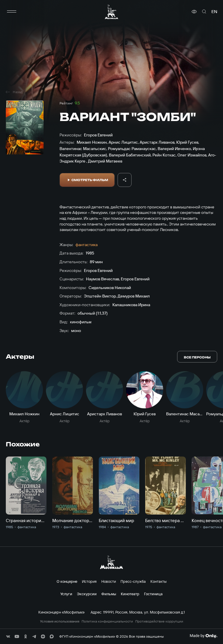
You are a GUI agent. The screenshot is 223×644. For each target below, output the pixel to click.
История (89, 581)
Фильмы (109, 594)
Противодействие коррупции (159, 621)
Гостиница (153, 594)
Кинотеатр (130, 594)
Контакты (159, 581)
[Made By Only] (203, 636)
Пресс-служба (133, 581)
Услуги (66, 594)
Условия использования (60, 621)
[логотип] (111, 12)
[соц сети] (8, 636)
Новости (109, 581)
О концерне (67, 581)
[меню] (12, 12)
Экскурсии (87, 594)
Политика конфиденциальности (107, 621)
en (214, 12)
